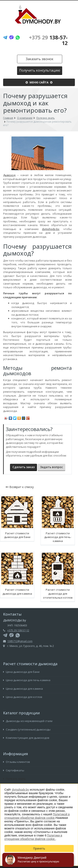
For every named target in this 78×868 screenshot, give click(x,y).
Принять (39, 848)
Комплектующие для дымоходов (26, 738)
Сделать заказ (24, 467)
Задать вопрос (51, 467)
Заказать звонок (40, 59)
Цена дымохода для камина (23, 689)
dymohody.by (51, 229)
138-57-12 (48, 40)
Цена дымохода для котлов (23, 697)
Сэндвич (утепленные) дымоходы (27, 729)
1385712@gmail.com (20, 641)
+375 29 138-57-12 (18, 630)
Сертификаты (14, 770)
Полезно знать (14, 779)
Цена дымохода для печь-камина (27, 680)
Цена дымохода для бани (21, 672)
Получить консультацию (40, 70)
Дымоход (9, 175)
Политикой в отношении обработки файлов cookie (37, 816)
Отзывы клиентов (17, 762)
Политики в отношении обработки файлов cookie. (33, 837)
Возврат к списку (20, 487)
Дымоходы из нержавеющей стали (28, 721)
